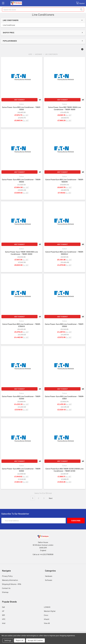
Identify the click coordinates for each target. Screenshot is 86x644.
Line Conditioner (9, 25)
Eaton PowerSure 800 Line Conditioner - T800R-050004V (65, 253)
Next (52, 498)
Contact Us (6, 588)
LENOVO (47, 607)
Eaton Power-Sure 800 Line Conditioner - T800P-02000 (21, 397)
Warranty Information (10, 580)
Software (49, 580)
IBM (3, 615)
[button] (82, 49)
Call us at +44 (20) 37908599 (43, 554)
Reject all (20, 640)
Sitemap (5, 592)
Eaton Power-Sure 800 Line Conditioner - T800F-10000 (22, 108)
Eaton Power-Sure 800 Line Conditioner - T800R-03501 (64, 397)
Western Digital (50, 611)
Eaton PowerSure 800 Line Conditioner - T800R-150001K (65, 181)
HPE (4, 619)
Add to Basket (20, 100)
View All (47, 623)
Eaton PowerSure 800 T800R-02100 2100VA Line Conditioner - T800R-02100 (65, 470)
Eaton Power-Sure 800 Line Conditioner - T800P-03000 (64, 325)
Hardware (49, 576)
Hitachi (47, 619)
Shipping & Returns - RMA (12, 584)
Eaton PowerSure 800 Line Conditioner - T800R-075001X (22, 325)
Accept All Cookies (35, 640)
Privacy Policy (7, 576)
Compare (40, 100)
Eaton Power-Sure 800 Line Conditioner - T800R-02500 (21, 470)
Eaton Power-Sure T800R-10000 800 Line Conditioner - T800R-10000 (21, 253)
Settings (8, 640)
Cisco (46, 615)
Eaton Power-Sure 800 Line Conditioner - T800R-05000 (21, 181)
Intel (4, 623)
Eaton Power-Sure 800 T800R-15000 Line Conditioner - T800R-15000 (65, 108)
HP (3, 611)
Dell (3, 607)
